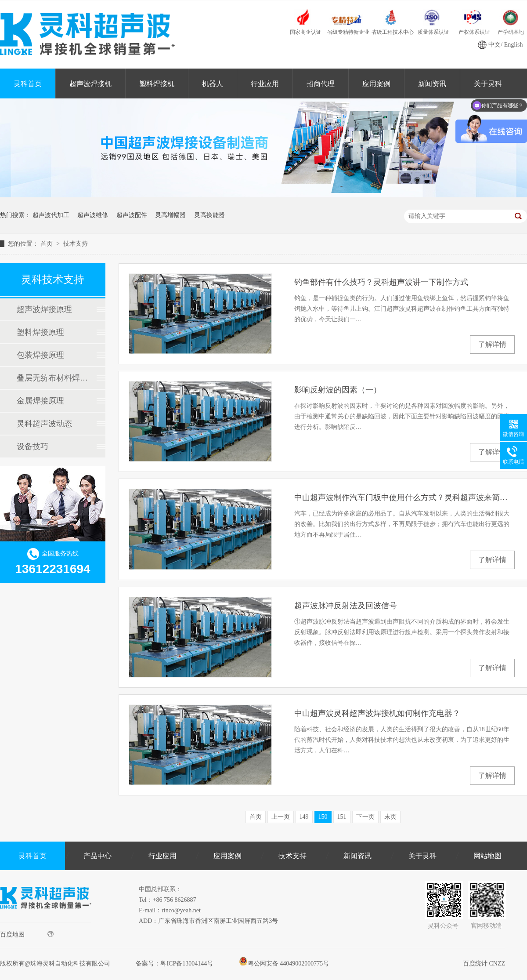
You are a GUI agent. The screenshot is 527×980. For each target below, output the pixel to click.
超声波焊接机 (90, 84)
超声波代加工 (51, 215)
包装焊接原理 (40, 355)
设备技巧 (32, 446)
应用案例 (376, 84)
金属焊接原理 (40, 401)
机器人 (213, 84)
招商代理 (321, 84)
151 (342, 817)
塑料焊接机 (157, 84)
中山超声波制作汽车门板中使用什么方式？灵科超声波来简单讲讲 (404, 497)
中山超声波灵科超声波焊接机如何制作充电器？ (377, 713)
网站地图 (487, 856)
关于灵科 (422, 856)
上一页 (281, 817)
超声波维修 (93, 215)
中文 (495, 45)
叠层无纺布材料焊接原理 (52, 378)
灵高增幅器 (170, 215)
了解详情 (492, 344)
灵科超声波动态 (44, 424)
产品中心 (97, 856)
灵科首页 (28, 84)
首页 (47, 244)
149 (304, 817)
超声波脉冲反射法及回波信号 (346, 606)
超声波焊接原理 (44, 309)
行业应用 (265, 84)
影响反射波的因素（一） (338, 390)
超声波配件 (132, 215)
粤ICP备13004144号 (187, 964)
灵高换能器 (209, 215)
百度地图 (27, 934)
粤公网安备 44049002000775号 (284, 964)
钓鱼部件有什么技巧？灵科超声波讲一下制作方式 (381, 282)
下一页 (365, 817)
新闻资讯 (432, 84)
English (514, 45)
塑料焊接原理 (40, 332)
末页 (390, 817)
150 (323, 817)
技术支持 (76, 244)
